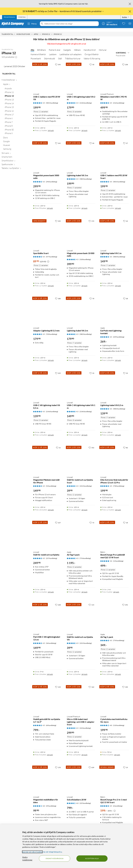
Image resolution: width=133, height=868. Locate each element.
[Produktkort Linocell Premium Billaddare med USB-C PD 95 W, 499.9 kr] (115, 73)
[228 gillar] (58, 601)
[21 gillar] (58, 444)
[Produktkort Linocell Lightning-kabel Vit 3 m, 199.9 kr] (81, 151)
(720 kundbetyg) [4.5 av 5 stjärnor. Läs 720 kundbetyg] (51, 331)
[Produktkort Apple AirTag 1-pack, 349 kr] (115, 613)
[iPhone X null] (16, 159)
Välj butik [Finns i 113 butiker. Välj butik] (84, 205)
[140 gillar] (125, 683)
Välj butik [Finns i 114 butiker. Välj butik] (84, 357)
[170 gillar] (58, 764)
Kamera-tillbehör (38, 51)
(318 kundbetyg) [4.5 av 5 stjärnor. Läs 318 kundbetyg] (85, 256)
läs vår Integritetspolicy (52, 852)
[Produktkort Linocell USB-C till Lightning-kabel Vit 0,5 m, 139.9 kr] (47, 381)
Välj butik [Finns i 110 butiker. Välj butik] (84, 588)
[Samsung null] (15, 174)
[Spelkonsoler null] (15, 189)
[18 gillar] (125, 519)
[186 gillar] (58, 295)
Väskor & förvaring (92, 55)
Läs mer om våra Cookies (32, 852)
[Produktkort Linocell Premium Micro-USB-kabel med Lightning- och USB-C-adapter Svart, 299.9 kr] (81, 695)
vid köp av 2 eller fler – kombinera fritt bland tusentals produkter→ (63, 11)
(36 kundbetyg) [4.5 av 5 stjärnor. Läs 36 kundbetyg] (51, 640)
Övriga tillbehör (92, 51)
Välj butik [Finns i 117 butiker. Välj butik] (51, 127)
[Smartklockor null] (15, 186)
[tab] (9, 17)
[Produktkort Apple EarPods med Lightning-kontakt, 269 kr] (115, 307)
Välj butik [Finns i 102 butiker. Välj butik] (51, 506)
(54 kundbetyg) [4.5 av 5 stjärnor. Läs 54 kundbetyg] (51, 482)
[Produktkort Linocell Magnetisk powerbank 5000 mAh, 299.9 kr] (47, 151)
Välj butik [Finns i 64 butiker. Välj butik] (117, 751)
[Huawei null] (15, 170)
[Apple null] (15, 109)
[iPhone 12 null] (16, 121)
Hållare (77, 46)
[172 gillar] (91, 217)
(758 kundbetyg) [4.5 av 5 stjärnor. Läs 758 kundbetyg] (119, 482)
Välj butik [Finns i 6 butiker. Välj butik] (116, 588)
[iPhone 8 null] (16, 151)
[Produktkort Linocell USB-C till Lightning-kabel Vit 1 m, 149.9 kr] (81, 381)
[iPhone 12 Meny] (52, 31)
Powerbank (36, 55)
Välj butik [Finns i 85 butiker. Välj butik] (50, 205)
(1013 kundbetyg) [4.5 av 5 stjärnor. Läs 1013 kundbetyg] (86, 482)
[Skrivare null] (15, 178)
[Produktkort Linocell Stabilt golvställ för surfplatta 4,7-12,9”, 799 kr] (47, 695)
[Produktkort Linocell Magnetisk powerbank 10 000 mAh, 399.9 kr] (81, 229)
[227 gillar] (58, 519)
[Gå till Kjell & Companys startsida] (14, 24)
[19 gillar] (125, 764)
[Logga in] (109, 23)
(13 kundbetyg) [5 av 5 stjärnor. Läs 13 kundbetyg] (118, 557)
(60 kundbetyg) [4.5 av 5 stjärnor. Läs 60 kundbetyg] (51, 722)
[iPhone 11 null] (16, 117)
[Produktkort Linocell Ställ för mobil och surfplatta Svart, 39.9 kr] (81, 456)
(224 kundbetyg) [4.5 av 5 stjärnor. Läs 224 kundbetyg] (85, 724)
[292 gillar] (125, 601)
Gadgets (67, 46)
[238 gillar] (125, 61)
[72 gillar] (92, 519)
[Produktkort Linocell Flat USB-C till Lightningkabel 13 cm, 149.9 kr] (47, 613)
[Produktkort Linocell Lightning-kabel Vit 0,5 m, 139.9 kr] (115, 381)
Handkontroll (90, 46)
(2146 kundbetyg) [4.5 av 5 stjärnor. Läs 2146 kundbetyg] (86, 99)
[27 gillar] (125, 139)
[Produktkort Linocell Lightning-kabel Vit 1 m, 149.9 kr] (115, 229)
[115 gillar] (91, 601)
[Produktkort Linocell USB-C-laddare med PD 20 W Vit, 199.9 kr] (47, 73)
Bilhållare (41, 46)
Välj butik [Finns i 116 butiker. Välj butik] (84, 127)
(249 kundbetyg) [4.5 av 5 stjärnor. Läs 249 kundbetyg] (119, 333)
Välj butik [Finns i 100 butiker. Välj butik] (118, 671)
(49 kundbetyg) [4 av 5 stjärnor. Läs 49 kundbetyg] (51, 802)
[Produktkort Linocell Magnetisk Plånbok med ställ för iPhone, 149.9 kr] (47, 456)
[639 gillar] (91, 764)
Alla (32, 46)
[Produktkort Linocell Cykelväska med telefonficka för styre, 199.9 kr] (115, 695)
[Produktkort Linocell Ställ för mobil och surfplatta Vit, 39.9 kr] (81, 613)
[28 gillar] (125, 295)
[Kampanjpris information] (48, 258)
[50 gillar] (92, 61)
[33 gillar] (92, 369)
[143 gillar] (58, 683)
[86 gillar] (125, 444)
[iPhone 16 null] (16, 136)
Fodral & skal (55, 46)
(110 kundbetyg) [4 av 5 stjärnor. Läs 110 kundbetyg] (119, 722)
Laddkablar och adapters (70, 51)
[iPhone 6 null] (16, 143)
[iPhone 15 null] (16, 132)
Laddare (53, 51)
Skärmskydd (49, 55)
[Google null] (15, 166)
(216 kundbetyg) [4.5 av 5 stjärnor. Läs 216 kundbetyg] (119, 99)
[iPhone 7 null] (16, 147)
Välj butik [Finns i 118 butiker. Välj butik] (84, 751)
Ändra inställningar (27, 859)
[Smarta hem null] (15, 182)
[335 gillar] (58, 217)
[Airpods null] (16, 114)
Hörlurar (103, 46)
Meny (32, 24)
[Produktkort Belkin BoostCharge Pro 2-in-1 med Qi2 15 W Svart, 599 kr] (115, 776)
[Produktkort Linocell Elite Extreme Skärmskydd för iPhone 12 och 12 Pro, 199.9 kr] (115, 456)
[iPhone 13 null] (16, 125)
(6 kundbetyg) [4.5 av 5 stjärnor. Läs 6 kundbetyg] (118, 802)
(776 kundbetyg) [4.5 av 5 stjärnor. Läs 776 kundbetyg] (85, 555)
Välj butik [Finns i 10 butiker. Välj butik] (50, 671)
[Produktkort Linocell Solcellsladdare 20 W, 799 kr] (81, 776)
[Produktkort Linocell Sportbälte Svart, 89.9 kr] (47, 229)
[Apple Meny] (40, 31)
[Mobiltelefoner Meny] (32, 31)
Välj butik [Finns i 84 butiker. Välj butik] (50, 751)
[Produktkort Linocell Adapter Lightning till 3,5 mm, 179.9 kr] (47, 307)
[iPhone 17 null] (16, 140)
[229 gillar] (58, 369)
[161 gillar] (58, 139)
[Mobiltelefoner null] (15, 105)
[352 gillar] (91, 444)
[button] (16, 53)
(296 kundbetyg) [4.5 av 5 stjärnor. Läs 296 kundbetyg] (51, 178)
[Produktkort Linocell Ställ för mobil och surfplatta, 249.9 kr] (47, 531)
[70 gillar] (92, 295)
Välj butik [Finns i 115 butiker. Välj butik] (84, 506)
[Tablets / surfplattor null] (15, 193)
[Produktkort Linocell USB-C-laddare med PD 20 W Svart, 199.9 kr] (115, 151)
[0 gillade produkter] (124, 23)
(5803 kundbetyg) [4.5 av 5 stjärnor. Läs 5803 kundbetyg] (86, 175)
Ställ (60, 55)
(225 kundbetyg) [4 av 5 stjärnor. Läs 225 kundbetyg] (85, 800)
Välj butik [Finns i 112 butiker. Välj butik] (51, 588)
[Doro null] (15, 163)
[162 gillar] (91, 683)
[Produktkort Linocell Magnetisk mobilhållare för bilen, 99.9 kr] (47, 776)
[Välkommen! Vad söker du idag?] (71, 24)
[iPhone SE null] (16, 155)
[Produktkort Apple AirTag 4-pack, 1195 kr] (81, 531)
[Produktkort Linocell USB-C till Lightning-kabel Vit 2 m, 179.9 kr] (81, 73)
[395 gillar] (58, 61)
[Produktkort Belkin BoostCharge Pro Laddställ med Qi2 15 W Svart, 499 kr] (115, 531)
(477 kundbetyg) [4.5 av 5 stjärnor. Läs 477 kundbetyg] (51, 253)
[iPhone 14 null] (16, 129)
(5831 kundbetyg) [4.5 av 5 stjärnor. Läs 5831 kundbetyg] (52, 99)
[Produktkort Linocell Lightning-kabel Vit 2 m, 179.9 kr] (81, 307)
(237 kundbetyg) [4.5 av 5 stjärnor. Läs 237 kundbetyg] (51, 555)
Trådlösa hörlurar (73, 55)
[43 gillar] (125, 217)
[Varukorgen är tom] (130, 23)
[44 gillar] (92, 139)
